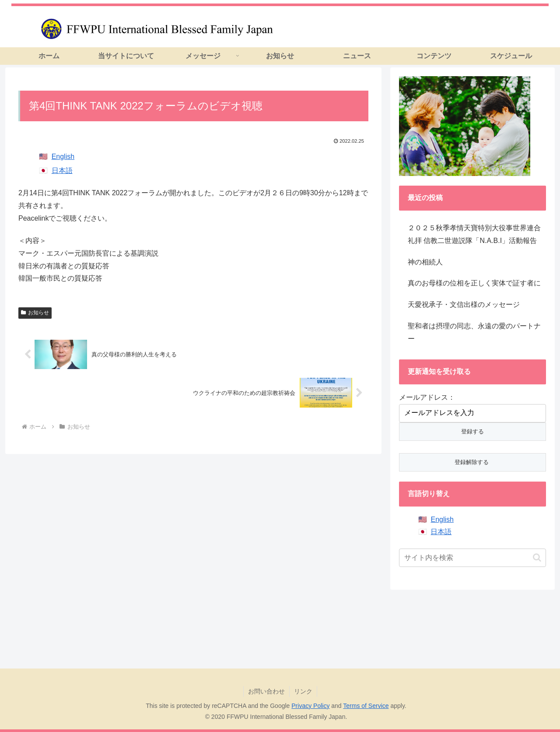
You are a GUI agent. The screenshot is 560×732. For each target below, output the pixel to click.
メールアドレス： (427, 397)
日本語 (62, 171)
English (63, 157)
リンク (303, 691)
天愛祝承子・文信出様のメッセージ (464, 304)
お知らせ (35, 313)
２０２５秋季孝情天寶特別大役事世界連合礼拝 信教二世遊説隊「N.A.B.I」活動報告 (474, 234)
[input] (472, 558)
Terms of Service (366, 706)
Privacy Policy (310, 706)
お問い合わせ (266, 691)
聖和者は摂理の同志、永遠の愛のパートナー (474, 332)
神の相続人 (425, 262)
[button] (537, 558)
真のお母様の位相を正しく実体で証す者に (474, 283)
